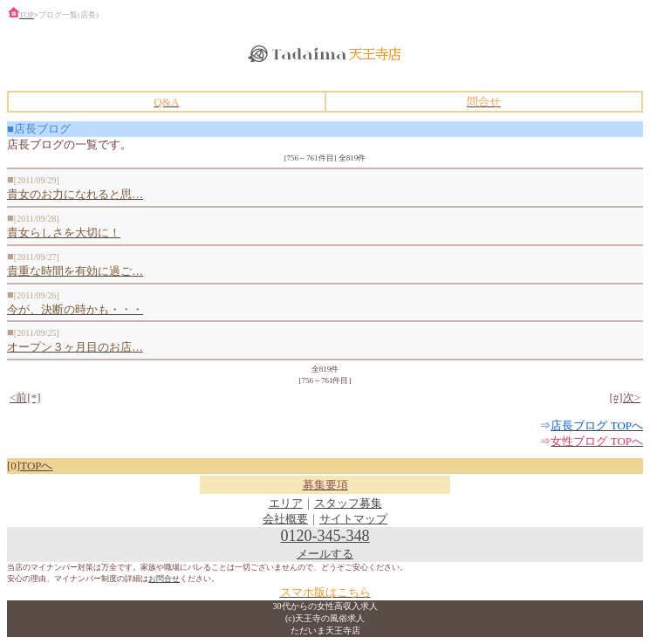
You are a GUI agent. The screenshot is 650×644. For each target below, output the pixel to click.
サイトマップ (353, 519)
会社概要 (285, 519)
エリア (286, 503)
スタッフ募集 (348, 503)
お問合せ (164, 579)
